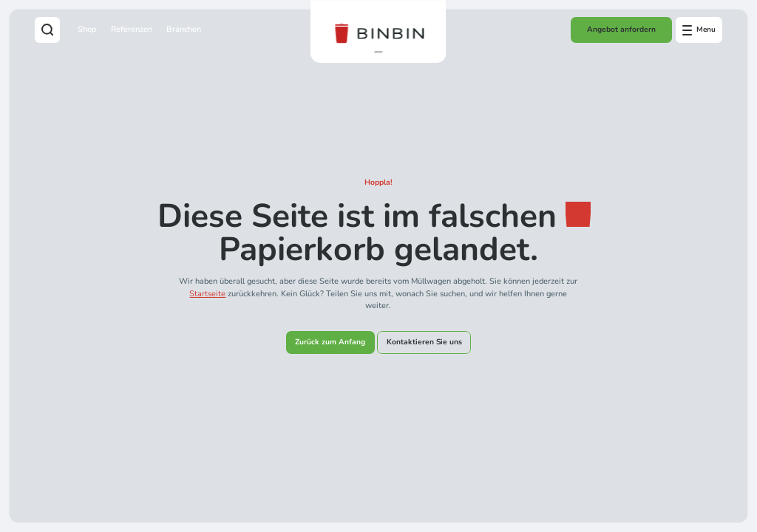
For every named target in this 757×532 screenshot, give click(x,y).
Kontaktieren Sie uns (424, 342)
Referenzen (132, 29)
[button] (378, 52)
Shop (87, 29)
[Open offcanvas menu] (699, 30)
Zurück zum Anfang (330, 342)
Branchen (184, 29)
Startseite (207, 294)
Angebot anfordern (621, 30)
